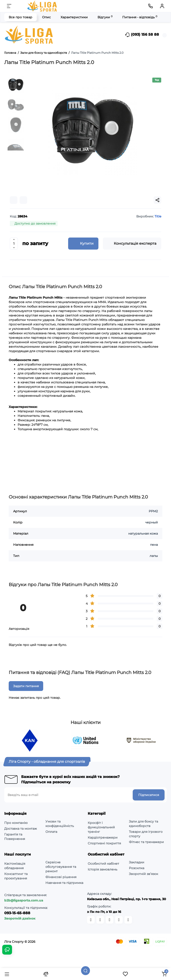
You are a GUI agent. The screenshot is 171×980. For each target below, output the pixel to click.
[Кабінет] (162, 6)
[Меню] (9, 6)
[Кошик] (164, 974)
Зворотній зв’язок (144, 874)
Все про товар (20, 17)
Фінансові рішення (61, 877)
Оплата (51, 832)
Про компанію (16, 823)
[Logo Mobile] (43, 6)
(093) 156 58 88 (142, 35)
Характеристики (74, 17)
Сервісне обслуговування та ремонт (61, 867)
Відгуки (105, 17)
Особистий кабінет (103, 864)
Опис (46, 17)
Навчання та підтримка (64, 883)
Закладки (137, 862)
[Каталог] (7, 974)
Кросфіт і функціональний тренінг (101, 827)
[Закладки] (125, 974)
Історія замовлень (103, 869)
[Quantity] (14, 244)
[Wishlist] (23, 200)
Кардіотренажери (103, 837)
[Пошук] (85, 971)
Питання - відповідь (140, 17)
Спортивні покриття (104, 843)
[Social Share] (157, 200)
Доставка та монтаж (21, 829)
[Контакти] (151, 6)
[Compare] (14, 200)
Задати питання (26, 686)
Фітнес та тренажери (146, 842)
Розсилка (137, 868)
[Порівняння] (46, 974)
